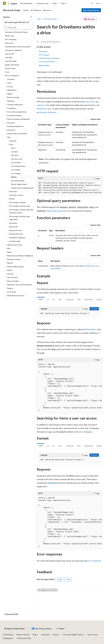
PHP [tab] (79, 299)
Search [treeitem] (14, 177)
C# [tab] (48, 299)
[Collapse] (31, 17)
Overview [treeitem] (11, 79)
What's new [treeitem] (10, 36)
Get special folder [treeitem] (18, 181)
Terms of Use (92, 635)
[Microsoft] (5, 3)
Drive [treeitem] (13, 148)
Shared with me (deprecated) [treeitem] (22, 188)
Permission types (44, 109)
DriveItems (92, 329)
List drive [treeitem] (15, 152)
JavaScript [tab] (70, 299)
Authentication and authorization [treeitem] (18, 47)
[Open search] (92, 3)
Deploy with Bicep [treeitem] (12, 65)
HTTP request (44, 55)
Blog (34, 635)
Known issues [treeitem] (10, 68)
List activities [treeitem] (16, 162)
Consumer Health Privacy (73, 635)
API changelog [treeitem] (11, 39)
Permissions (43, 51)
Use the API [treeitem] (10, 54)
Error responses (94, 561)
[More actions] (100, 19)
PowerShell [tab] (89, 299)
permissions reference (47, 112)
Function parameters (47, 61)
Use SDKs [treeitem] (9, 58)
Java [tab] (60, 299)
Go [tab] (54, 299)
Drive (82, 432)
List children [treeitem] (16, 170)
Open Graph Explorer (91, 10)
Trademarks (7, 638)
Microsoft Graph (50, 19)
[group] (69, 188)
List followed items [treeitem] (18, 166)
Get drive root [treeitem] (17, 159)
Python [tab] (99, 299)
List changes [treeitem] (16, 173)
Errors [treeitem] (7, 72)
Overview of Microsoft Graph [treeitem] (16, 32)
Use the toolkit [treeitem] (11, 61)
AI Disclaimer (8, 635)
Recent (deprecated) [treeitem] (19, 184)
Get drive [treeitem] (15, 155)
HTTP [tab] (41, 299)
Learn (39, 19)
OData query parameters (57, 211)
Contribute (45, 635)
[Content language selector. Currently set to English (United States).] (15, 629)
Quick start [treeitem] (9, 43)
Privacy (55, 635)
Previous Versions (23, 635)
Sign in (98, 3)
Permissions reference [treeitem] (13, 50)
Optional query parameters (49, 58)
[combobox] (19, 22)
